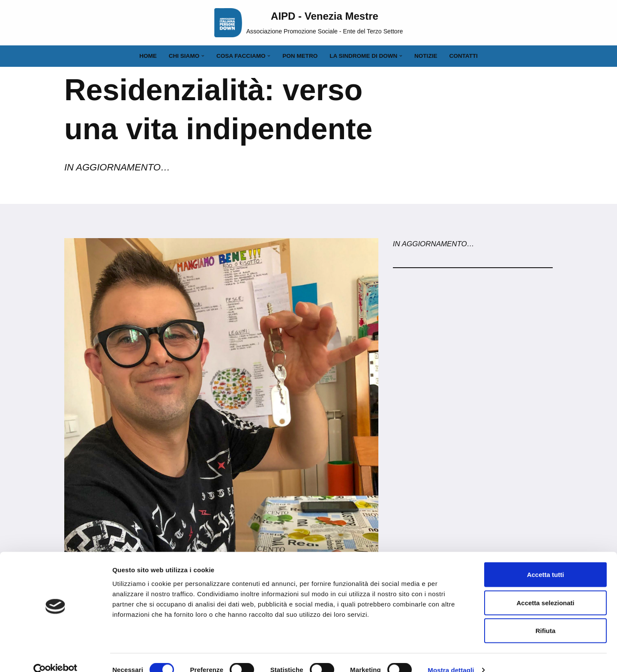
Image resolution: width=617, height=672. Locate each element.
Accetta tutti (546, 560)
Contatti (464, 56)
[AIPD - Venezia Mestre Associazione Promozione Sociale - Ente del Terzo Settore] (309, 23)
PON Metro (300, 56)
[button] (202, 56)
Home (148, 56)
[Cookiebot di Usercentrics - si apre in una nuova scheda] (55, 655)
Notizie (426, 56)
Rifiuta (546, 616)
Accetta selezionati (545, 588)
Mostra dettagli (451, 655)
